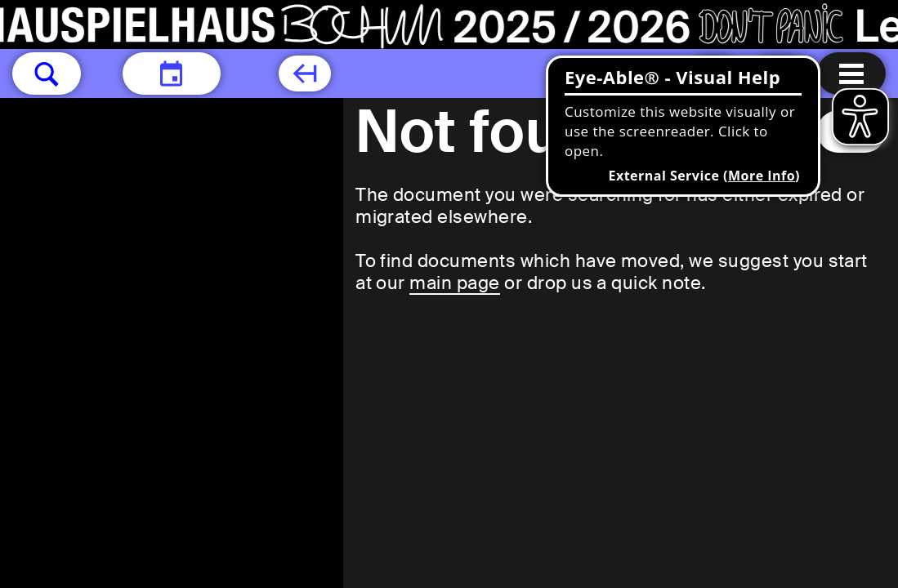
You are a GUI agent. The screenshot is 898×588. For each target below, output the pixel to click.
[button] (47, 73)
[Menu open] (851, 73)
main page (454, 283)
